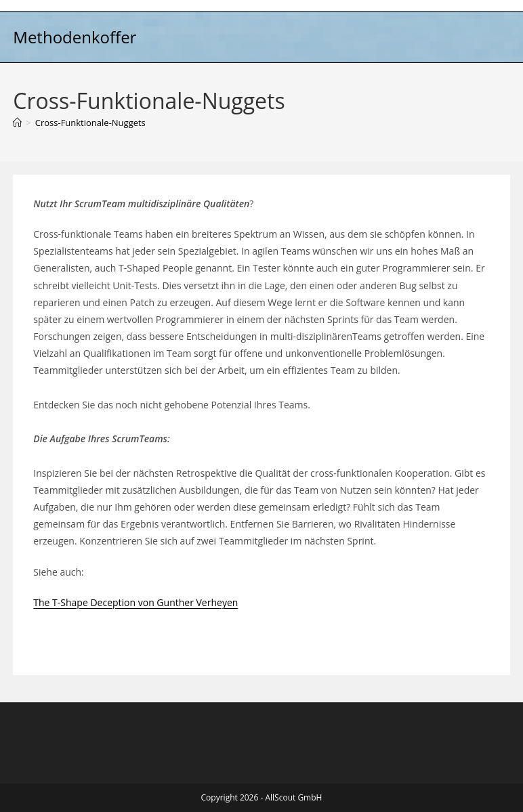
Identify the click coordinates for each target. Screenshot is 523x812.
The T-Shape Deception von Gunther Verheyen (135, 602)
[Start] (17, 123)
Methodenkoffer (75, 37)
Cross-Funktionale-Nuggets (90, 123)
